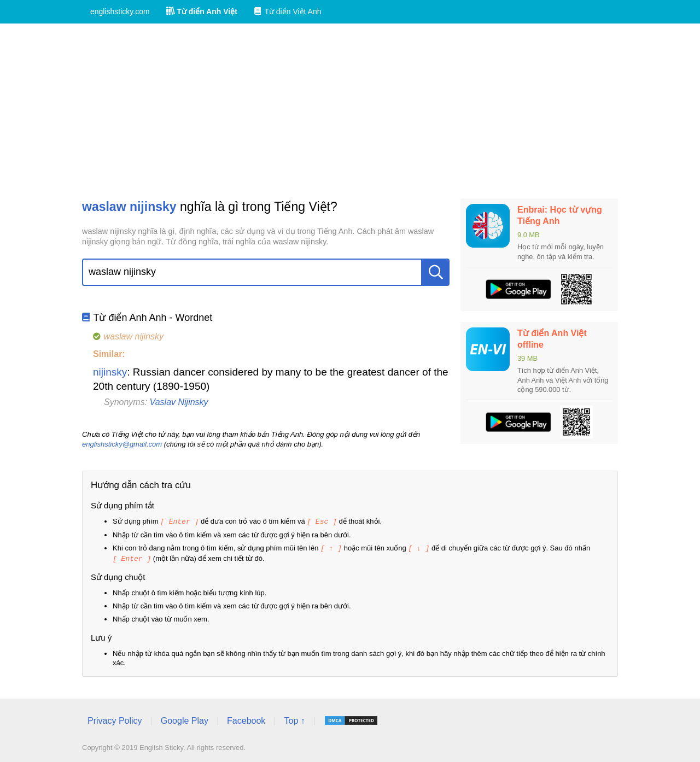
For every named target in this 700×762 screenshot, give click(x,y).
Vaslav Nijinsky (179, 402)
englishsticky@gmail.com (122, 444)
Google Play (185, 719)
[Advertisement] (350, 111)
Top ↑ (294, 719)
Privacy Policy (115, 719)
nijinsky (110, 372)
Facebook (246, 719)
